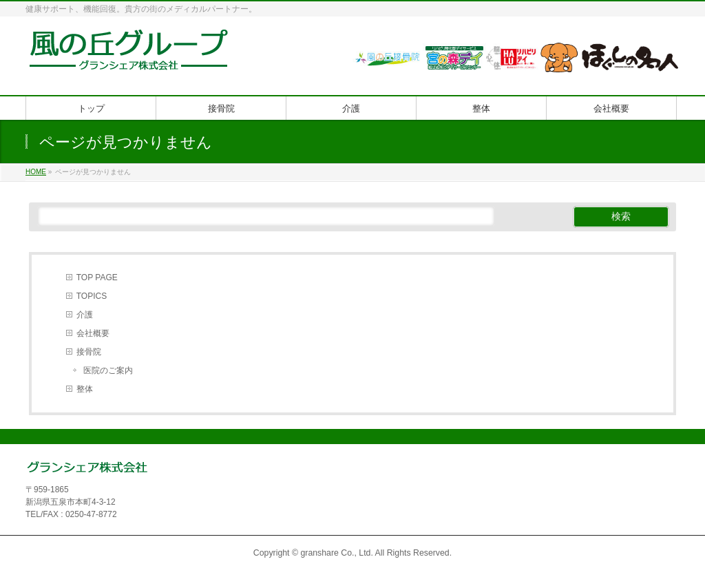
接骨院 (89, 352)
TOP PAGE (97, 277)
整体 (85, 389)
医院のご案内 (108, 370)
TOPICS (92, 296)
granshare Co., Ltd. (336, 553)
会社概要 (93, 333)
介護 (85, 315)
